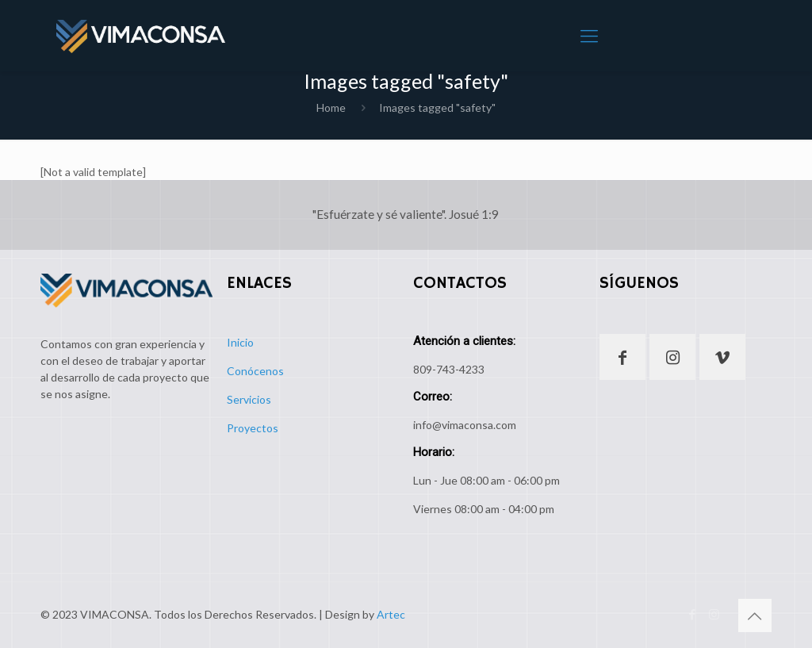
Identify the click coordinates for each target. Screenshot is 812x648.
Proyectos (253, 428)
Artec (391, 614)
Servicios (249, 399)
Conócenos (255, 371)
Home (331, 107)
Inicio (240, 342)
